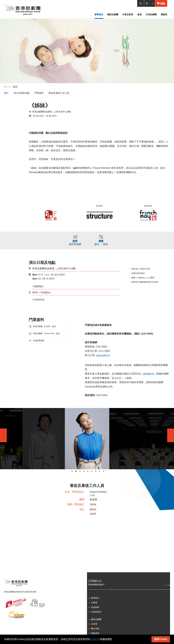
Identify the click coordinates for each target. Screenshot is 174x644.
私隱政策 (95, 639)
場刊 (97, 246)
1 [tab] (72, 475)
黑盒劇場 (95, 613)
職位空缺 (95, 634)
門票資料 (39, 94)
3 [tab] (80, 475)
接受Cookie (161, 639)
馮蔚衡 (93, 509)
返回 (11, 88)
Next (171, 439)
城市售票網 (75, 246)
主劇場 (94, 608)
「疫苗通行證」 (150, 377)
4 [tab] (84, 475)
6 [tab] (92, 475)
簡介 (6, 94)
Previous (3, 439)
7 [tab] (96, 475)
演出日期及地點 (22, 94)
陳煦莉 (93, 514)
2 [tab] (76, 475)
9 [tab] (104, 475)
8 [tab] (100, 475)
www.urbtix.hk (104, 358)
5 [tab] (88, 475)
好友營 (94, 629)
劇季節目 (95, 603)
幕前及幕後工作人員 (59, 94)
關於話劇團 (96, 625)
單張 (106, 246)
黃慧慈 (93, 519)
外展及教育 (96, 617)
